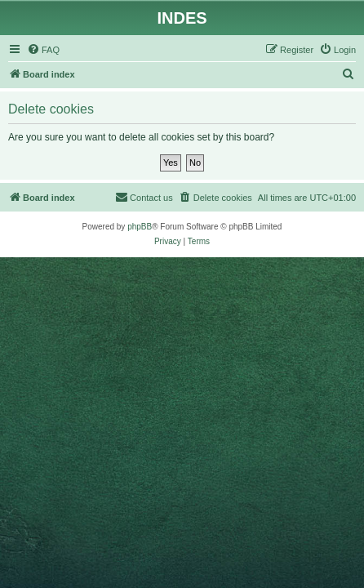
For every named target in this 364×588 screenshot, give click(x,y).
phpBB (140, 227)
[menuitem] (43, 50)
